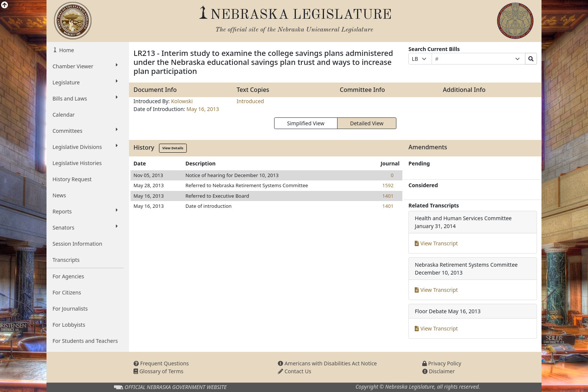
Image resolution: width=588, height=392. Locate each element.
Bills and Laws (85, 98)
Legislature (85, 82)
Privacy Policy (442, 363)
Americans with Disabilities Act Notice (327, 363)
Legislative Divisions (85, 147)
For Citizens (67, 292)
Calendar (64, 115)
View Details (173, 148)
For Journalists (70, 309)
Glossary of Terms (158, 371)
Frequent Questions (161, 363)
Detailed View (367, 123)
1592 (388, 185)
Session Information (77, 244)
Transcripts (66, 260)
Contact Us (295, 371)
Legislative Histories (77, 163)
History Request (72, 179)
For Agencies (68, 276)
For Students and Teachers (85, 341)
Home (66, 50)
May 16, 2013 (203, 109)
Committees (85, 131)
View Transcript (436, 243)
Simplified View (305, 123)
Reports (85, 211)
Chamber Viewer (85, 66)
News (59, 195)
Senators (85, 227)
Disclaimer (439, 371)
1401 (388, 196)
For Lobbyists (69, 325)
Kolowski (182, 101)
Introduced (250, 101)
